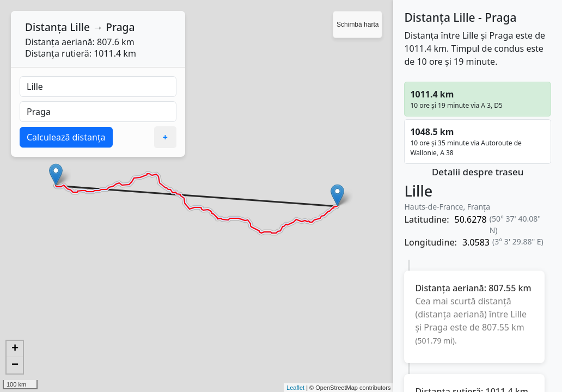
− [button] (15, 365)
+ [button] (15, 349)
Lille (80, 27)
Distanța (46, 27)
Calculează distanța (66, 137)
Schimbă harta (358, 24)
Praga (120, 27)
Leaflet (295, 388)
